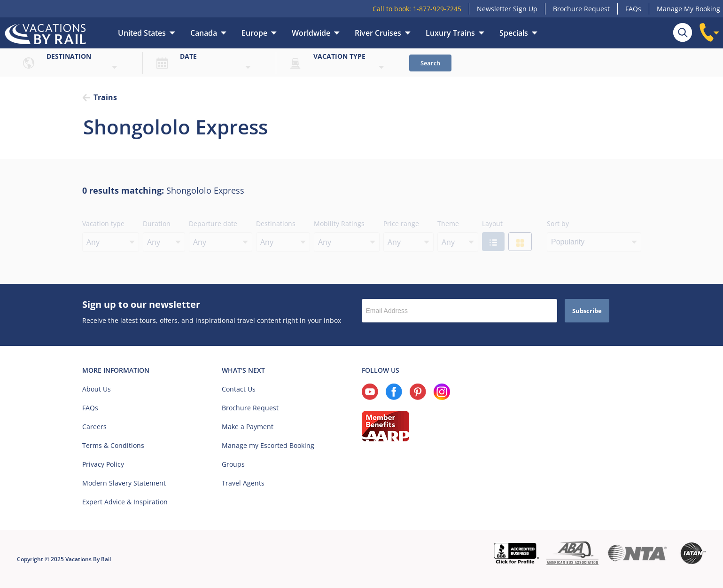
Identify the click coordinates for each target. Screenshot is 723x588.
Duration (157, 223)
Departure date (213, 223)
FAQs (633, 9)
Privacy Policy (103, 464)
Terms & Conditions (113, 445)
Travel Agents (243, 483)
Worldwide (311, 33)
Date (188, 56)
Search (430, 63)
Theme (448, 223)
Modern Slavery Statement (124, 483)
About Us (97, 389)
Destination (69, 56)
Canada (204, 33)
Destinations (276, 223)
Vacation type (339, 56)
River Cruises (378, 33)
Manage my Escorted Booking (268, 445)
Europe (254, 33)
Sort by (558, 223)
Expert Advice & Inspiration (125, 502)
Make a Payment (248, 427)
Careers (94, 427)
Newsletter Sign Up (507, 9)
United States (142, 33)
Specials (514, 33)
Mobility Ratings (339, 223)
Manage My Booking (688, 9)
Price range (401, 223)
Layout (492, 223)
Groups (233, 464)
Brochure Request (581, 9)
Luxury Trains (450, 33)
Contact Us (239, 389)
